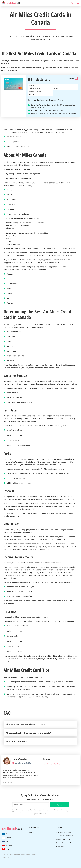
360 (12, 829)
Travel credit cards (62, 847)
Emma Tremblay (21, 759)
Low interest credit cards (64, 836)
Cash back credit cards (64, 843)
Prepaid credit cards (63, 839)
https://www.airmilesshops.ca (53, 764)
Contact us (33, 832)
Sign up (59, 805)
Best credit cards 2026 (64, 832)
